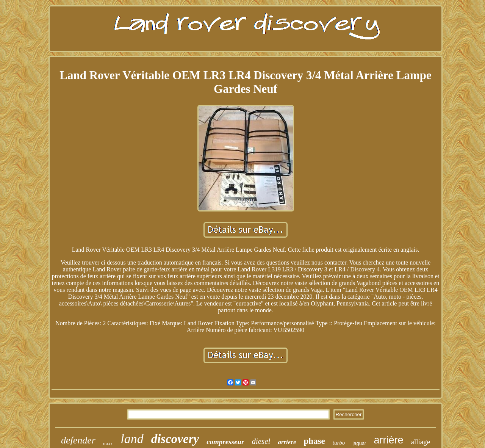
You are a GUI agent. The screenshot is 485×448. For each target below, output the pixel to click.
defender (78, 440)
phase (314, 441)
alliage (420, 442)
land (132, 439)
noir (108, 444)
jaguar (359, 443)
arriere (287, 442)
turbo (339, 443)
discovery (175, 439)
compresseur (225, 442)
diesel (261, 441)
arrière (388, 440)
